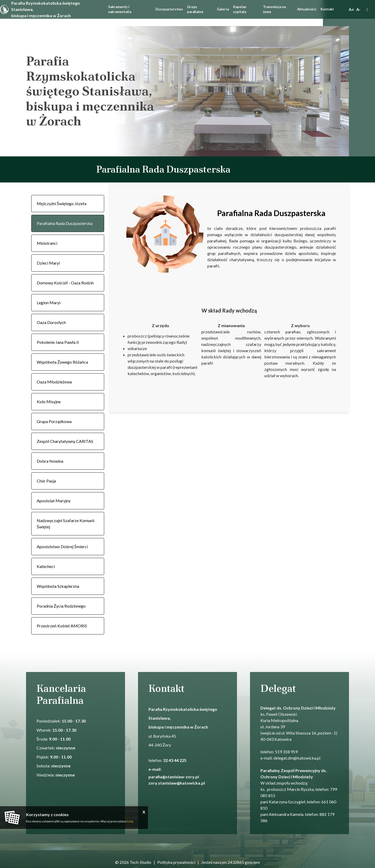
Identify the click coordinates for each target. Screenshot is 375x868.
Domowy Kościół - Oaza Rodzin (65, 283)
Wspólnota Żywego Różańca (62, 362)
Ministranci (47, 243)
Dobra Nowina (50, 461)
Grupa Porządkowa (54, 421)
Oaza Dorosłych (51, 322)
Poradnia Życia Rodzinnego (61, 606)
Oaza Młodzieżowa (54, 382)
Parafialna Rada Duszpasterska (65, 223)
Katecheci (46, 566)
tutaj (130, 821)
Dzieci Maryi (48, 263)
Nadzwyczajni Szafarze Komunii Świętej (65, 524)
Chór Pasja (46, 481)
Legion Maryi (49, 302)
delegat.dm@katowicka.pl (297, 758)
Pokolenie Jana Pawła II (58, 342)
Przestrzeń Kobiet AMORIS (62, 626)
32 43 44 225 (175, 760)
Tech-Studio (140, 862)
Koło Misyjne (49, 402)
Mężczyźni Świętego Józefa (62, 203)
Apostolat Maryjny (54, 501)
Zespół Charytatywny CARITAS (65, 441)
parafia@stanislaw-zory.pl (174, 777)
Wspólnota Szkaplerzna (58, 586)
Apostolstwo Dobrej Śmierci (62, 546)
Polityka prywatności (176, 862)
